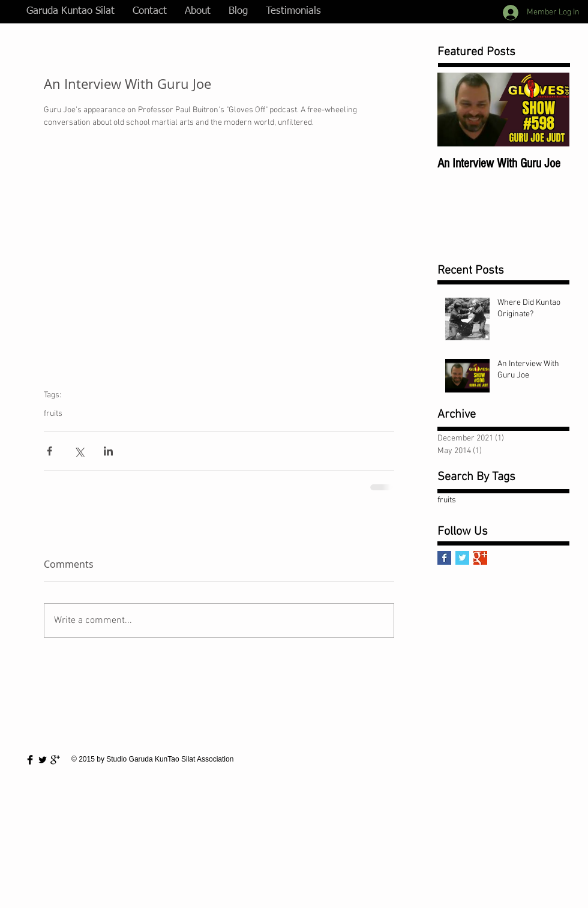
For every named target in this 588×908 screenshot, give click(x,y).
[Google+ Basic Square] (480, 558)
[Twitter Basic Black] (43, 760)
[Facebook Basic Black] (30, 760)
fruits (53, 414)
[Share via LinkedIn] (108, 451)
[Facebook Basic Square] (444, 558)
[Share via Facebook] (49, 451)
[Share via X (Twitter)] (79, 451)
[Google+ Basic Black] (55, 760)
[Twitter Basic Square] (462, 558)
